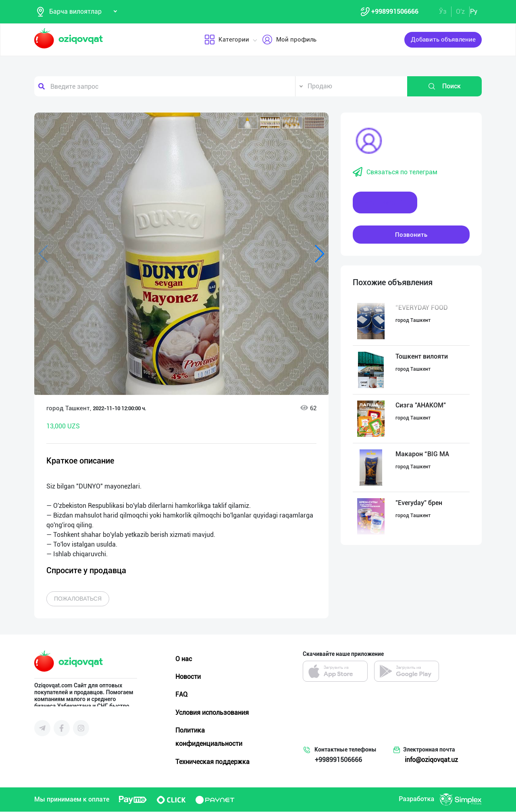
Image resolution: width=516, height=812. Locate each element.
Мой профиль (289, 40)
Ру (474, 11)
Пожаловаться (78, 599)
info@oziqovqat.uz (431, 760)
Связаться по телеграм (395, 173)
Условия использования (212, 713)
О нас (184, 659)
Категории (227, 40)
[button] (248, 123)
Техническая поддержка (212, 762)
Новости (188, 677)
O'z (460, 11)
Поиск (444, 87)
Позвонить (411, 235)
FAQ (181, 695)
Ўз (443, 11)
